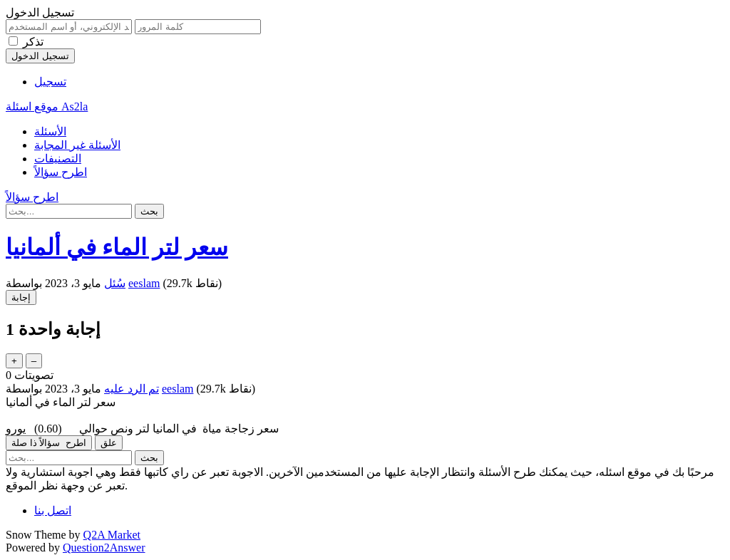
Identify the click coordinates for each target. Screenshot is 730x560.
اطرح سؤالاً (61, 172)
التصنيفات (58, 159)
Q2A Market (112, 535)
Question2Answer (104, 548)
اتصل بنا (53, 510)
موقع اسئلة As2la (47, 107)
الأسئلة (50, 131)
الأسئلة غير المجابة (77, 145)
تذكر (33, 42)
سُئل (115, 283)
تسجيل (50, 82)
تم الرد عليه (132, 389)
